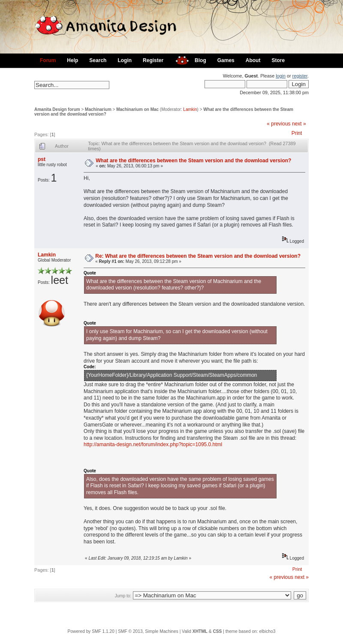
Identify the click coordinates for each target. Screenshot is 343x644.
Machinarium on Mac (137, 109)
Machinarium (98, 109)
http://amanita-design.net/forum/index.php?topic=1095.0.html (153, 444)
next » (299, 124)
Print (297, 133)
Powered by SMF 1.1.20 (91, 631)
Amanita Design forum (57, 109)
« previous (278, 124)
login (281, 76)
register (300, 76)
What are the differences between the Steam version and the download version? (193, 161)
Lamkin (190, 109)
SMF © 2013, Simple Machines (148, 631)
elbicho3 (267, 631)
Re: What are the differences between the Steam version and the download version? (198, 256)
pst (42, 159)
